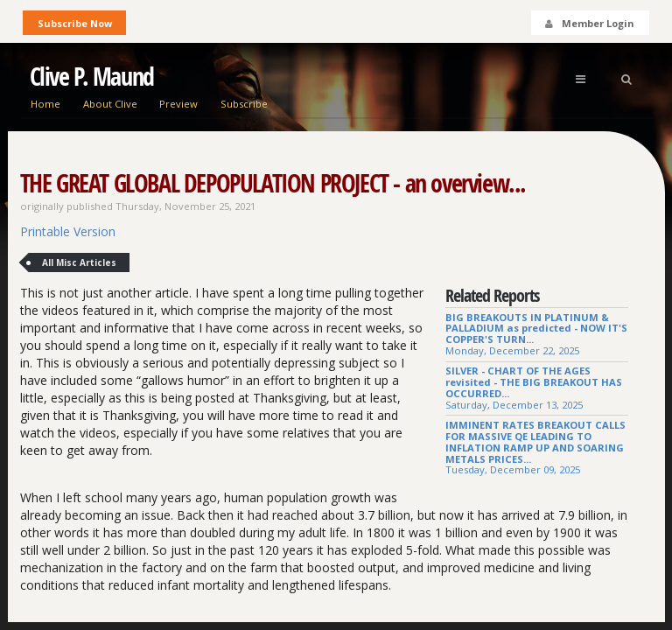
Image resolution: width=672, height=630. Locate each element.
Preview (178, 104)
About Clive (110, 104)
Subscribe (244, 104)
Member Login (589, 23)
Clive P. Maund (92, 77)
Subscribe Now (75, 23)
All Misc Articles (79, 262)
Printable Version (68, 231)
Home (45, 104)
